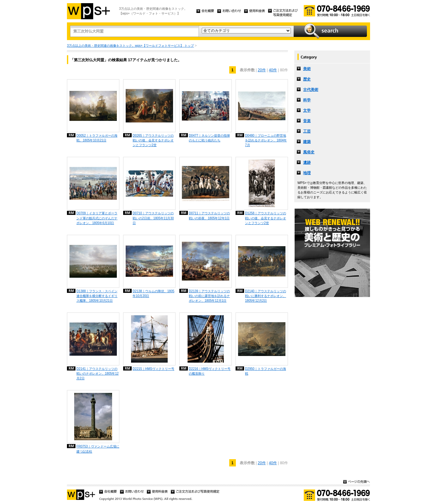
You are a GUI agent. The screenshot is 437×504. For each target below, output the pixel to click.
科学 (307, 100)
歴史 (307, 79)
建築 (307, 142)
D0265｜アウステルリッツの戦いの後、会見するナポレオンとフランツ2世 (153, 140)
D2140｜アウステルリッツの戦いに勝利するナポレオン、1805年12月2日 (266, 296)
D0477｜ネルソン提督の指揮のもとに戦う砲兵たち (209, 138)
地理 (307, 173)
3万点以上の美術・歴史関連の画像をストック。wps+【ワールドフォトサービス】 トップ (130, 46)
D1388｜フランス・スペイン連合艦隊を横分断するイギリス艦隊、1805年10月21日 (97, 296)
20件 (262, 70)
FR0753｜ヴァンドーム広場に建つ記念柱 (98, 449)
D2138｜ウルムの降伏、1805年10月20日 (153, 294)
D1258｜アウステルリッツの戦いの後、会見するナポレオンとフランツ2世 (266, 218)
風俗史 (309, 152)
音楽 (307, 121)
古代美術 (311, 90)
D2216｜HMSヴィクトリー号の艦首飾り (210, 371)
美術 (307, 69)
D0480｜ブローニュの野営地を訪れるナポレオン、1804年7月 (266, 140)
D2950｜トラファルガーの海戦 (266, 371)
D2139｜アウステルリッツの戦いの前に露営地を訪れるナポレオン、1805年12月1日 (209, 296)
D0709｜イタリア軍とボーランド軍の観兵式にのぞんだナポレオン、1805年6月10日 (97, 218)
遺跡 (307, 163)
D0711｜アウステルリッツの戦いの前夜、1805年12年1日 (209, 216)
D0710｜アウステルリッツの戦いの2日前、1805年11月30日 (153, 218)
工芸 (307, 131)
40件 (273, 70)
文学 (307, 110)
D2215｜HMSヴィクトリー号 (153, 369)
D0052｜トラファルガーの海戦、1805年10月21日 (97, 138)
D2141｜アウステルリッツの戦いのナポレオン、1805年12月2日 (98, 374)
